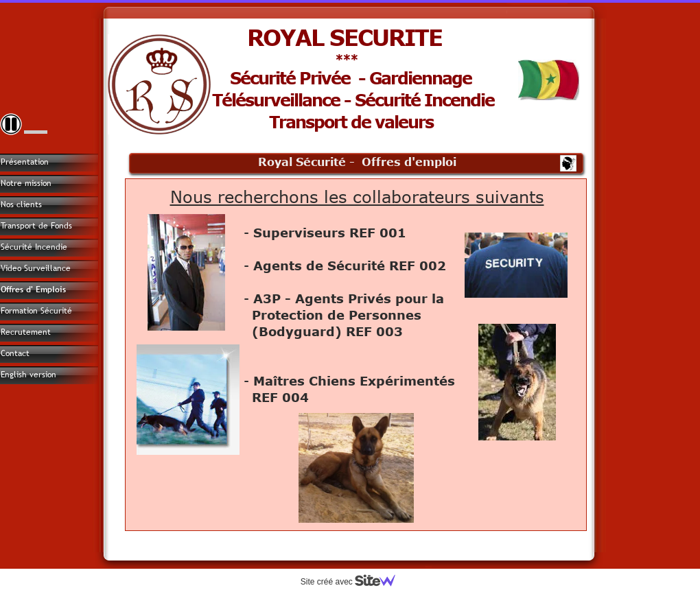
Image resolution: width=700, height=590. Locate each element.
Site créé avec (353, 582)
